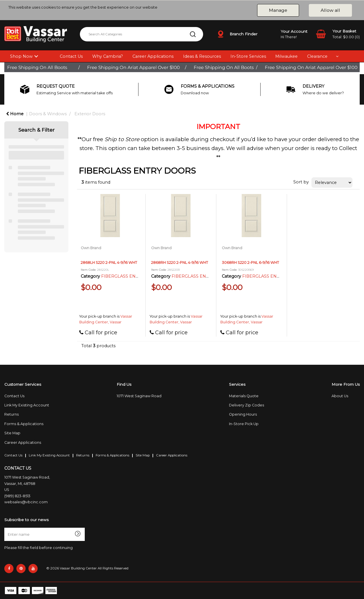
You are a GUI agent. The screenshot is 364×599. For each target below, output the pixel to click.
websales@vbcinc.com (26, 502)
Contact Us (71, 56)
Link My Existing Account (27, 405)
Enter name (6, 528)
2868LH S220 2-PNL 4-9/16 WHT (109, 263)
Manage (278, 10)
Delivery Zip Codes (246, 405)
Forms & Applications (24, 424)
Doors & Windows (48, 114)
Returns (11, 414)
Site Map (12, 433)
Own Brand (91, 248)
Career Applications (153, 56)
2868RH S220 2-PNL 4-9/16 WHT (180, 263)
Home (15, 114)
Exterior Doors (90, 114)
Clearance (317, 56)
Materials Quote (244, 396)
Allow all (330, 10)
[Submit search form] (193, 34)
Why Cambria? (108, 56)
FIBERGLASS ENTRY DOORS (131, 276)
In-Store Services (248, 56)
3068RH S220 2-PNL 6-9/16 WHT (250, 263)
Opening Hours (243, 414)
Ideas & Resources (202, 56)
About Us (340, 396)
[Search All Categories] (141, 34)
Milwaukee (286, 56)
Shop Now (21, 56)
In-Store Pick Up (244, 424)
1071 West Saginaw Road (139, 396)
